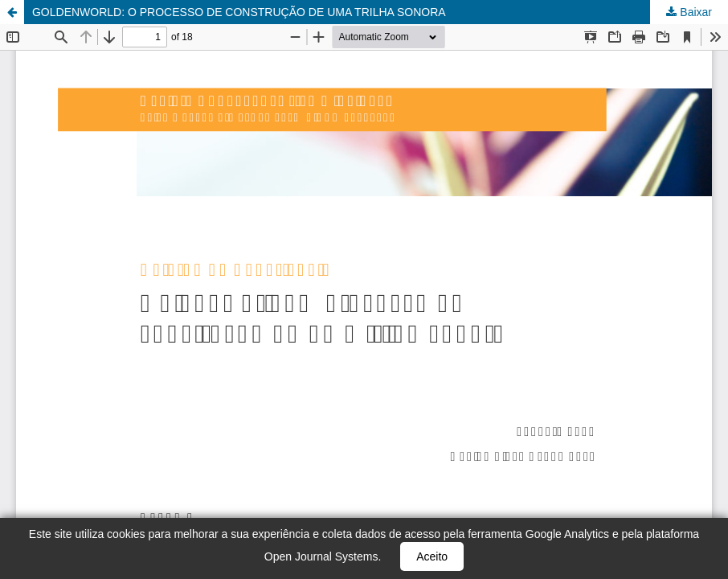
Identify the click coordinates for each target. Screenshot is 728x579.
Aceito (432, 556)
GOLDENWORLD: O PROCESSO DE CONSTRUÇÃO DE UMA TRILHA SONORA (239, 12)
